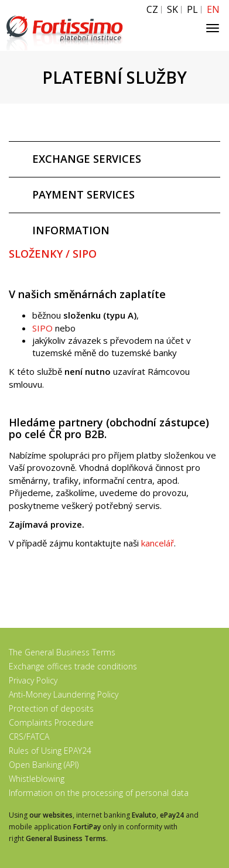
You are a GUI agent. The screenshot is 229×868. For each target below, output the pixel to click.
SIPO (42, 328)
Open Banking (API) (44, 765)
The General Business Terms (62, 652)
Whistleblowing (37, 779)
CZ (152, 10)
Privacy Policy (33, 680)
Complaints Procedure (51, 722)
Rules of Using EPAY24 (50, 751)
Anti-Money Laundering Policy (64, 694)
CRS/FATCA (29, 737)
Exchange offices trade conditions (73, 666)
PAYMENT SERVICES (83, 194)
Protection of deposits (51, 708)
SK (172, 10)
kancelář (158, 543)
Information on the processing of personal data (99, 793)
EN (213, 10)
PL (192, 10)
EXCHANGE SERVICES (87, 159)
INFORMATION (71, 230)
